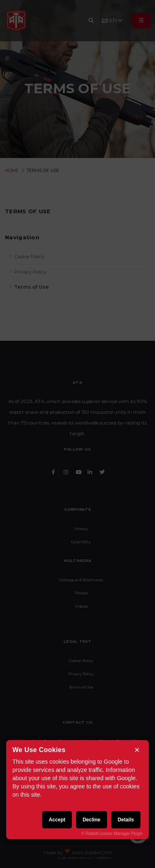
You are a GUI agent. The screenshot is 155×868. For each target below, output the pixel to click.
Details (126, 820)
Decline (92, 820)
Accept (57, 820)
